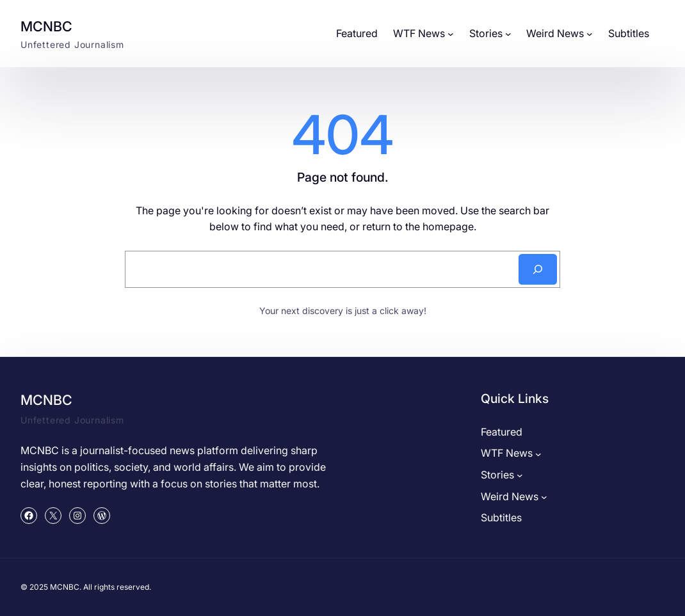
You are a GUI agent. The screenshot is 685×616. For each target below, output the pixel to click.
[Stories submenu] (508, 34)
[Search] (538, 269)
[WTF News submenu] (451, 34)
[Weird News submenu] (590, 34)
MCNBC (46, 26)
